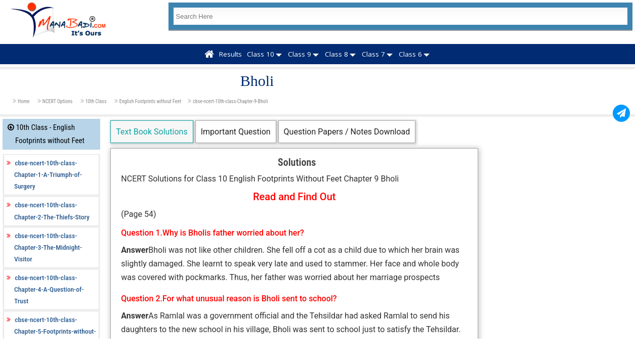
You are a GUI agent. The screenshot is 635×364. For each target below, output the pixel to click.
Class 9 (300, 54)
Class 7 (373, 54)
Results (230, 54)
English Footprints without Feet (150, 101)
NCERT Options (58, 101)
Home (24, 101)
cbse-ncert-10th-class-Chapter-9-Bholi (230, 101)
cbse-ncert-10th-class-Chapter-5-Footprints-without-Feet (55, 331)
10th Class (97, 101)
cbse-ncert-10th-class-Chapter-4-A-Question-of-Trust (49, 289)
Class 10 (261, 54)
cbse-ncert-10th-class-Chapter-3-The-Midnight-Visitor (48, 247)
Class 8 (336, 54)
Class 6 (410, 54)
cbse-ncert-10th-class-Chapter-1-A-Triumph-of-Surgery (48, 174)
